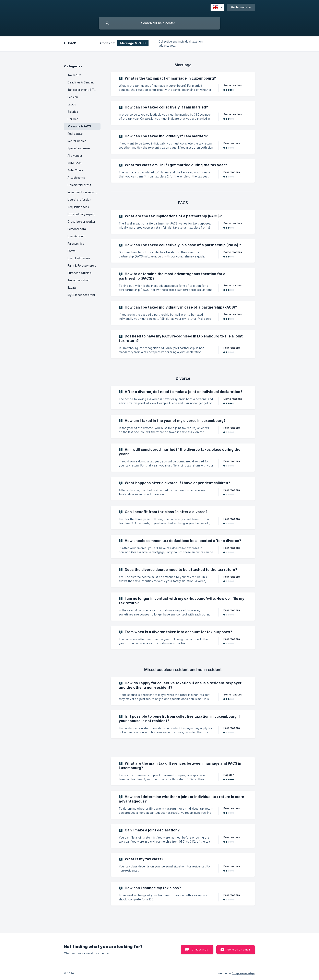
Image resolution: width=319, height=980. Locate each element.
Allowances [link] (75, 156)
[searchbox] (159, 23)
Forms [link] (72, 251)
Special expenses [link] (79, 148)
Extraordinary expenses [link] (83, 214)
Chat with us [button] (200, 949)
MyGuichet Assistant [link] (81, 295)
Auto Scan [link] (75, 163)
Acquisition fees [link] (78, 207)
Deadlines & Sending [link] (81, 82)
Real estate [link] (75, 134)
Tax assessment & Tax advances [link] (84, 90)
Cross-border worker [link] (81, 222)
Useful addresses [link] (79, 258)
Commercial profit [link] (79, 185)
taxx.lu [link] (72, 104)
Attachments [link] (76, 178)
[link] (183, 84)
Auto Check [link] (75, 170)
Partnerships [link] (76, 244)
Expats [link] (72, 288)
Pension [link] (73, 97)
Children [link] (73, 119)
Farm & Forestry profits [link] (83, 266)
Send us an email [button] (239, 949)
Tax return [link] (74, 75)
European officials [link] (80, 273)
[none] (217, 8)
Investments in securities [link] (84, 192)
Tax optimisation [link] (79, 280)
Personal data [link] (77, 229)
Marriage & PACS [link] (79, 126)
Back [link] (72, 43)
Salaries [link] (73, 112)
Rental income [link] (77, 141)
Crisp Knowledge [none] (243, 973)
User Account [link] (77, 236)
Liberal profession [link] (79, 200)
